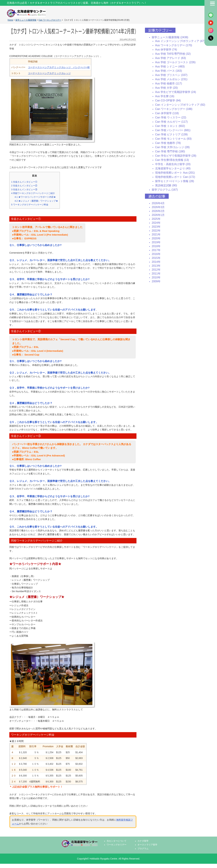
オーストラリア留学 (147, 845)
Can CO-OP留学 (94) (168, 100)
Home (10, 20)
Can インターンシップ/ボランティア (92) (180, 105)
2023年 (156, 227)
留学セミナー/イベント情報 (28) (175, 181)
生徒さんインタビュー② (24, 186)
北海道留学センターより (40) (173, 168)
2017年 (156, 250)
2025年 (156, 219)
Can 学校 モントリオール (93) (173, 139)
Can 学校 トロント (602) (170, 126)
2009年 (156, 281)
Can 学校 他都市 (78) (168, 143)
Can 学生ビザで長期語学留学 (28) (176, 156)
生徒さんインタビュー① (24, 182)
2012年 (156, 270)
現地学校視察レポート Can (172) (175, 177)
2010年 (156, 277)
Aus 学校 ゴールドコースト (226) (175, 62)
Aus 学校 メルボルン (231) (171, 79)
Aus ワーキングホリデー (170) (174, 45)
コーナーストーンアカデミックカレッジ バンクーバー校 (59, 67)
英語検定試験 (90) (166, 185)
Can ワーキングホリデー (50, 20)
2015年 (156, 258)
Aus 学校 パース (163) (169, 71)
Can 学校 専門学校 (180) (170, 151)
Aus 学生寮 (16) (165, 96)
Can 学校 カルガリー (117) (171, 122)
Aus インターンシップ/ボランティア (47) (180, 41)
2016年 (156, 254)
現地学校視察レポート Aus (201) (175, 173)
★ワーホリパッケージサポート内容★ (35, 197)
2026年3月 (158, 207)
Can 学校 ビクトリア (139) (171, 134)
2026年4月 (158, 203)
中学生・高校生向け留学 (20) (173, 164)
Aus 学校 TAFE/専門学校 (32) (173, 54)
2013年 (156, 266)
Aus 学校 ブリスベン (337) (171, 75)
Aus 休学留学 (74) (166, 50)
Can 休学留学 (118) (167, 113)
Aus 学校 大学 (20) (166, 88)
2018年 (156, 246)
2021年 (156, 234)
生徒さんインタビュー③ (24, 189)
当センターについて (117, 841)
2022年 (156, 231)
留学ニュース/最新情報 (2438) (170, 37)
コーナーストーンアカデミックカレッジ (49, 73)
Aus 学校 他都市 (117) (169, 83)
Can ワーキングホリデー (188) (174, 109)
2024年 (156, 223)
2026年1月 (158, 215)
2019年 (156, 242)
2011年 (156, 274)
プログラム (143, 849)
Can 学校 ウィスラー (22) (171, 117)
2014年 (156, 262)
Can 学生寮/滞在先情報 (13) (172, 160)
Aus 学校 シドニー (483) (170, 67)
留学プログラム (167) (165, 190)
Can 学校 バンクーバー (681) (173, 130)
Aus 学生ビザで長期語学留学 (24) (176, 92)
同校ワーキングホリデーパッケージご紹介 (33, 193)
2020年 (156, 238)
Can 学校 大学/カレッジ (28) (172, 147)
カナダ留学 (143, 841)
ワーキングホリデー (117, 845)
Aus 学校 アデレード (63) (170, 58)
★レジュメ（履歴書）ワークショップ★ (36, 201)
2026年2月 (158, 211)
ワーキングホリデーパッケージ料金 (30, 205)
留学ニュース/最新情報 (26, 20)
